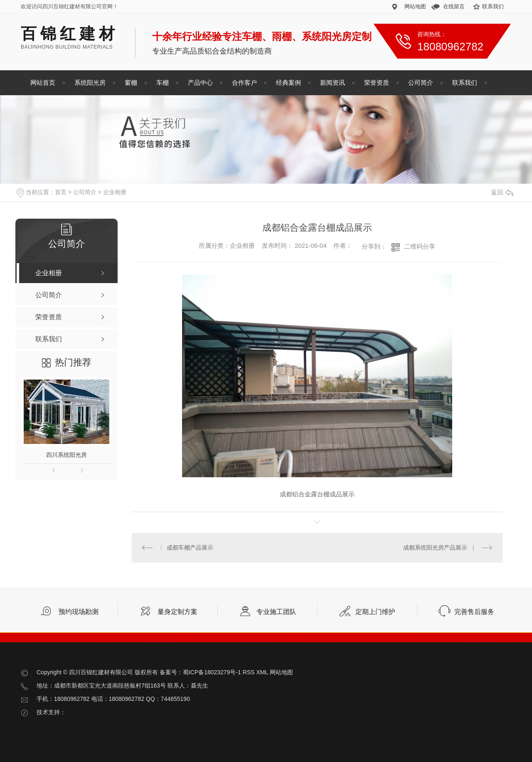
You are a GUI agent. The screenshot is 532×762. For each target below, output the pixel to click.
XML (262, 672)
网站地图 (415, 6)
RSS (249, 672)
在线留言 (454, 6)
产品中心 (200, 83)
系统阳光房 (90, 83)
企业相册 (115, 192)
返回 (502, 192)
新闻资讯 (332, 83)
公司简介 (421, 83)
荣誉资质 (377, 83)
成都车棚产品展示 (190, 547)
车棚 (163, 83)
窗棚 (131, 83)
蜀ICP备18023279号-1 (212, 672)
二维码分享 (420, 246)
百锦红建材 (70, 34)
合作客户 (244, 83)
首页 (61, 192)
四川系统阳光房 (66, 455)
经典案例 (288, 83)
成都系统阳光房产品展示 (435, 547)
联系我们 (493, 6)
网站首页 (43, 83)
